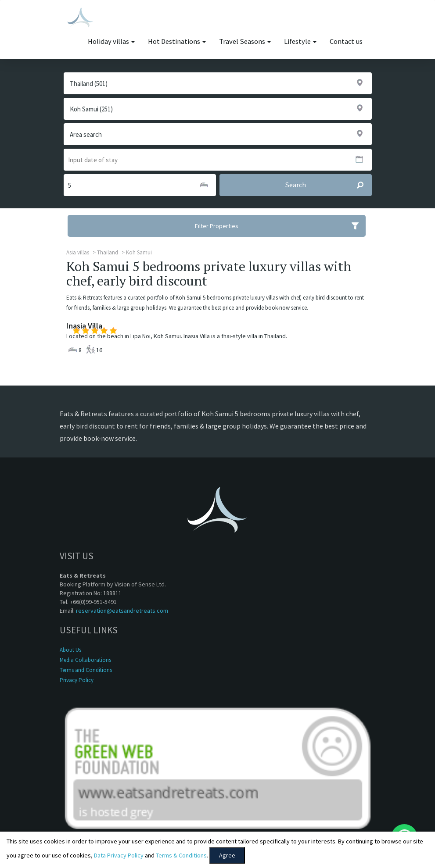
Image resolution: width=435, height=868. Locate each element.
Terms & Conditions (181, 855)
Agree (227, 855)
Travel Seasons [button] (245, 41)
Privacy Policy (77, 680)
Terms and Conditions (86, 670)
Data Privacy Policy (119, 855)
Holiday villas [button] (111, 41)
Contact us (346, 41)
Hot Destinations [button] (177, 41)
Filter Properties (280, 226)
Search (328, 185)
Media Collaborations (85, 660)
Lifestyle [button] (300, 41)
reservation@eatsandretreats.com (122, 611)
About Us (70, 650)
